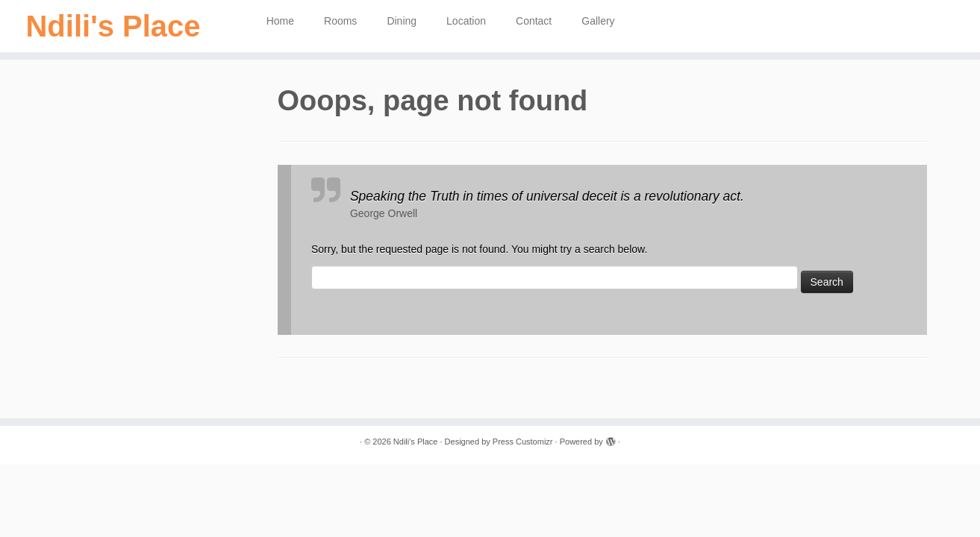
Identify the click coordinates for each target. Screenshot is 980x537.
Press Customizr (523, 442)
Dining (402, 21)
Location (466, 21)
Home (280, 21)
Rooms (340, 21)
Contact (534, 21)
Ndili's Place (113, 26)
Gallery (598, 21)
